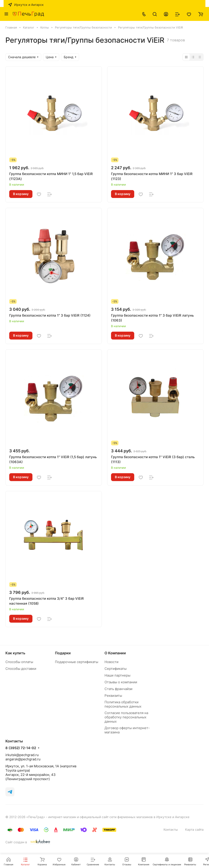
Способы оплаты (19, 662)
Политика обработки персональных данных (123, 704)
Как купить (15, 653)
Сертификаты (116, 669)
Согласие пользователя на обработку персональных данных (126, 717)
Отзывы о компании (121, 682)
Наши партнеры (117, 675)
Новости (111, 662)
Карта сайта (194, 829)
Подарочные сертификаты (77, 662)
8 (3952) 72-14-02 (21, 748)
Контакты (171, 829)
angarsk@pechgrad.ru (23, 759)
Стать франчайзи (118, 689)
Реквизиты (113, 696)
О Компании (115, 653)
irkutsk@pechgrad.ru (22, 755)
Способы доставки (21, 669)
